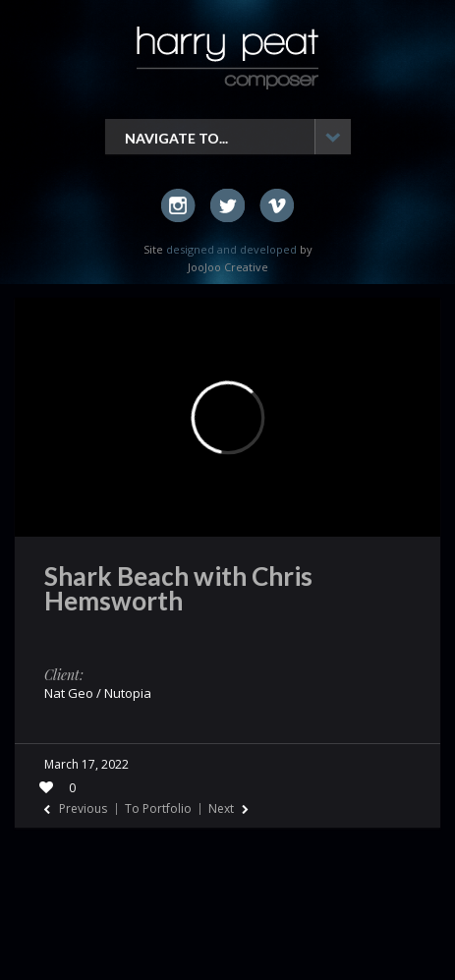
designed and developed (231, 249)
